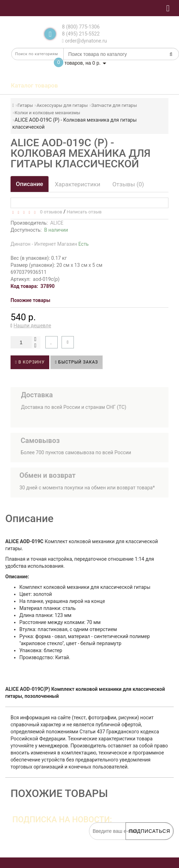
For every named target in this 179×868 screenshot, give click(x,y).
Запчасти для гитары (114, 105)
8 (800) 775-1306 (81, 27)
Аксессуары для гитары (62, 105)
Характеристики (78, 184)
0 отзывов (50, 212)
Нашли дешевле (33, 326)
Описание (30, 184)
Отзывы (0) (128, 184)
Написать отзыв (84, 212)
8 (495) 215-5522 (81, 34)
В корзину (30, 362)
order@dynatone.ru (84, 41)
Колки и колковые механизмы (48, 113)
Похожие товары (30, 300)
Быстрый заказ (76, 362)
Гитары (25, 105)
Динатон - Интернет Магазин (50, 244)
